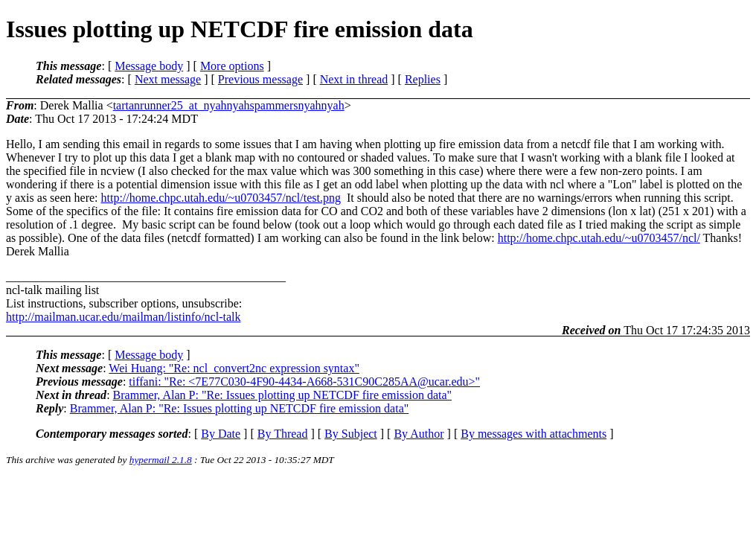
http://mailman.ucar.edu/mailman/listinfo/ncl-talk (123, 317)
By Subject (351, 434)
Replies (423, 79)
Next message (168, 79)
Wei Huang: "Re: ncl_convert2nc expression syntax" (234, 368)
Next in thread (354, 79)
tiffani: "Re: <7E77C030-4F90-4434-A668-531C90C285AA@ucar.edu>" (304, 382)
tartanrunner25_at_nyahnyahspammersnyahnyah (229, 105)
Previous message (260, 79)
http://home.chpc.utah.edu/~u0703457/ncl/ (599, 238)
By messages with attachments (534, 434)
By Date (221, 434)
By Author (419, 434)
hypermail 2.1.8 (161, 460)
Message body (149, 66)
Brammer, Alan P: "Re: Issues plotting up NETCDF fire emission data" (282, 395)
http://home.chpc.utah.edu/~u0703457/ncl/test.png (221, 198)
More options (232, 66)
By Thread (283, 434)
